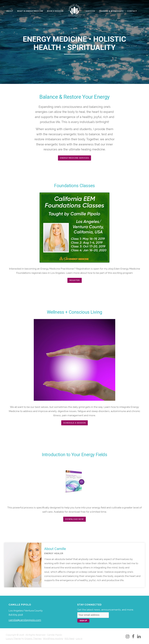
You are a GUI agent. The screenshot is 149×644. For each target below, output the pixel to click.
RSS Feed (69, 639)
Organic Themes (33, 639)
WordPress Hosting (53, 639)
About (10, 11)
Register (75, 280)
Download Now (74, 519)
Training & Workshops (111, 11)
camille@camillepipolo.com (25, 620)
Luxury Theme (13, 639)
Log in (79, 639)
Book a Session (55, 11)
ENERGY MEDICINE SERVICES (74, 158)
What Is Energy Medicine (30, 11)
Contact (132, 11)
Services (90, 11)
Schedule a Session (74, 423)
